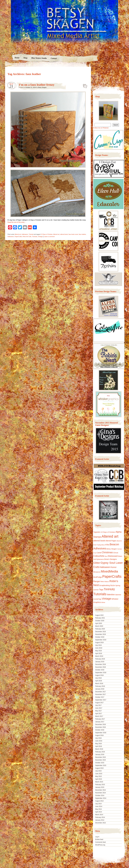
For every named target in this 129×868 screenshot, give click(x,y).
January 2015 (100, 787)
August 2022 (99, 615)
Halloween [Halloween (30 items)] (105, 567)
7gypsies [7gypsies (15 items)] (97, 532)
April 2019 (99, 653)
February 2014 (100, 817)
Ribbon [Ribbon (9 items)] (107, 582)
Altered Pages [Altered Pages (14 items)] (111, 541)
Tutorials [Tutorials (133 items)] (100, 594)
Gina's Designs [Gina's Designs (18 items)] (110, 559)
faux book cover (73, 234)
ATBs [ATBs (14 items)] (107, 545)
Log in (97, 837)
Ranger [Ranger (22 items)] (97, 581)
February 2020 (100, 629)
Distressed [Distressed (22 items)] (113, 556)
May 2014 (98, 809)
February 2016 (100, 752)
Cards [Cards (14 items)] (99, 553)
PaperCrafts (18, 237)
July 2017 (98, 705)
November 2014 (100, 793)
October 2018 (100, 670)
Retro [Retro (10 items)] (102, 582)
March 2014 (99, 815)
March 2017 (99, 716)
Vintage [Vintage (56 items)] (107, 599)
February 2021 (100, 618)
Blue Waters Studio (39, 58)
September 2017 (101, 700)
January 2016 (100, 755)
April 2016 (99, 746)
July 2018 (98, 678)
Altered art (18, 234)
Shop (25, 58)
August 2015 (99, 768)
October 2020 (100, 621)
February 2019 (100, 659)
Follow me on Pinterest (101, 128)
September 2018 (101, 673)
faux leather (82, 234)
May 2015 (98, 776)
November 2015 (100, 760)
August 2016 (99, 735)
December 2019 (100, 632)
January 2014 (100, 820)
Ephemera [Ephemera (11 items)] (100, 559)
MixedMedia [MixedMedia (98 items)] (109, 571)
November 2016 (100, 727)
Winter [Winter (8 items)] (103, 602)
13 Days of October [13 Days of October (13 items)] (108, 532)
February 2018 (100, 686)
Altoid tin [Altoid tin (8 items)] (119, 541)
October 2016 (100, 730)
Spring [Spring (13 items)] (118, 585)
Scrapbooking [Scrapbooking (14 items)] (105, 585)
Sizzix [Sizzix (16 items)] (113, 585)
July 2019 (98, 645)
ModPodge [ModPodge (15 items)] (98, 577)
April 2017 (99, 714)
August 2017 (99, 703)
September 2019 (101, 640)
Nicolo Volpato (41, 852)
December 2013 (100, 823)
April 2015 (99, 779)
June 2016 (99, 741)
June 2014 (99, 806)
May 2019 (98, 651)
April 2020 (99, 623)
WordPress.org (100, 845)
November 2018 (100, 667)
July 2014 (98, 804)
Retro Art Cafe (27, 237)
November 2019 (100, 634)
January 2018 (100, 689)
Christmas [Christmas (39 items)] (107, 552)
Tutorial (31, 234)
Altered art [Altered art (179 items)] (110, 536)
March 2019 (99, 656)
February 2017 (100, 719)
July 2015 (98, 771)
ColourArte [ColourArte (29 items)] (99, 556)
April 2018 (99, 681)
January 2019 (100, 662)
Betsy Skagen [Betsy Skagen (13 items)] (112, 549)
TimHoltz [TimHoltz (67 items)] (109, 589)
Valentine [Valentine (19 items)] (111, 595)
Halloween (25, 234)
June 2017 (99, 708)
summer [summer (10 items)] (96, 590)
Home (17, 58)
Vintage (40, 237)
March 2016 (99, 749)
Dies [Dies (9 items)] (106, 556)
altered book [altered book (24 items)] (99, 541)
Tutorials (35, 237)
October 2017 (100, 697)
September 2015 (101, 765)
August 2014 (99, 801)
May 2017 (98, 711)
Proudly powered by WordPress (15, 852)
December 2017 (100, 692)
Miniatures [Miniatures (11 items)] (97, 572)
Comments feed (100, 842)
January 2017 (100, 722)
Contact (54, 58)
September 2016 (101, 733)
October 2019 (100, 637)
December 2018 (100, 664)
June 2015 (99, 774)
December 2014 (100, 790)
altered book (64, 234)
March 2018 (99, 683)
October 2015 (100, 763)
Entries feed (99, 839)
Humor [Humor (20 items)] (114, 567)
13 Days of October (47, 234)
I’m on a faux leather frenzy (37, 85)
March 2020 (99, 626)
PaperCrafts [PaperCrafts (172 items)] (112, 576)
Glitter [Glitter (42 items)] (97, 563)
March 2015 (99, 782)
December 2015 (100, 757)
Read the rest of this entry (17, 222)
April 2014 (99, 812)
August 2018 (99, 675)
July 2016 (98, 738)
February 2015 (100, 785)
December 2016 (100, 724)
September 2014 (101, 798)
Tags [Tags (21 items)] (101, 590)
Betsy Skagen (42, 87)
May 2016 (98, 744)
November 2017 (100, 694)
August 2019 (99, 643)
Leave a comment (49, 237)
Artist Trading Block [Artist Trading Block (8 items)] (99, 545)
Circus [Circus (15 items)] (116, 553)
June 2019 (99, 648)
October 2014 (100, 795)
